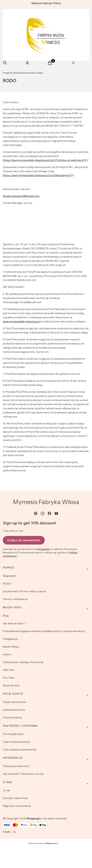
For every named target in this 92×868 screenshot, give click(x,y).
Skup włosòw (11, 685)
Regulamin (44, 549)
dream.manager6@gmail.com (21, 196)
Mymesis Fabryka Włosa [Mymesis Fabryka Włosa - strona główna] (46, 502)
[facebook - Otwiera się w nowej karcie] (49, 513)
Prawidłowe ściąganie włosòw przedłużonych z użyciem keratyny (44, 631)
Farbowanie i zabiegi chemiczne (23, 662)
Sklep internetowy (42, 843)
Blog (6, 616)
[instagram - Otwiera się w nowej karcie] (43, 513)
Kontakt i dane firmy (15, 798)
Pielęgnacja (10, 639)
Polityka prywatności (16, 766)
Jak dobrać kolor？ (15, 623)
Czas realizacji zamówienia (20, 749)
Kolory (7, 654)
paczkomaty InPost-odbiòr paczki (24, 591)
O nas (6, 790)
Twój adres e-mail (13, 531)
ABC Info (9, 670)
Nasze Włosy (11, 647)
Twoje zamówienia (14, 702)
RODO (7, 583)
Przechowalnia (12, 717)
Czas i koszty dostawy (17, 742)
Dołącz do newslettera (24, 540)
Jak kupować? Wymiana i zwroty (23, 774)
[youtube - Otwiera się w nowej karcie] (56, 513)
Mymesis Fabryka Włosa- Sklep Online (24, 73)
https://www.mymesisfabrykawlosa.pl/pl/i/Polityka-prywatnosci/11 (44, 160)
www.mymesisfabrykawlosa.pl (21, 321)
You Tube (9, 678)
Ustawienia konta (14, 710)
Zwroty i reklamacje (15, 599)
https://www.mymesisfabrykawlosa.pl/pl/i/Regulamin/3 (37, 175)
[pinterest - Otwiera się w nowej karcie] (36, 513)
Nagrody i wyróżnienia (17, 806)
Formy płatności (13, 734)
